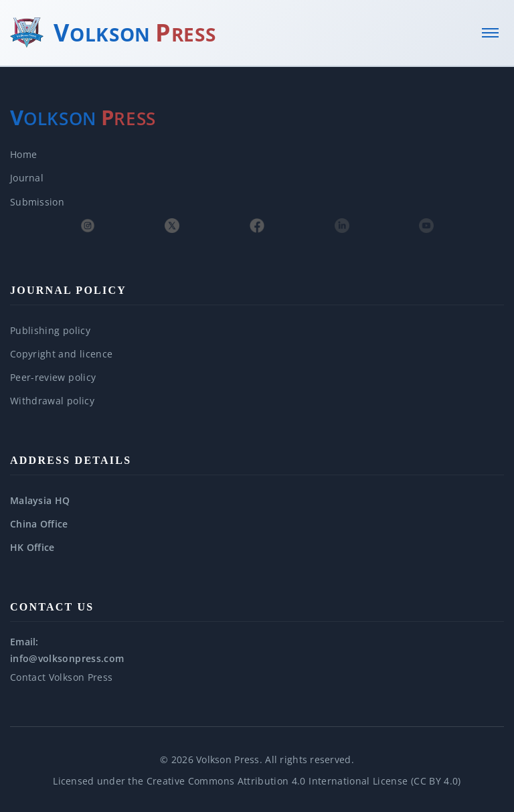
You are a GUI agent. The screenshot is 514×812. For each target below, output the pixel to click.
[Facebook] (257, 226)
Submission (37, 202)
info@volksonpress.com (67, 658)
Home (23, 154)
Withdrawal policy (52, 401)
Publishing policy (50, 330)
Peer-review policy (53, 377)
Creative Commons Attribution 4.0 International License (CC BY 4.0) (304, 781)
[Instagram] (88, 226)
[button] (257, 500)
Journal (27, 178)
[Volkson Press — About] (83, 118)
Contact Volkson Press (61, 677)
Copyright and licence (61, 354)
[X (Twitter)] (172, 226)
